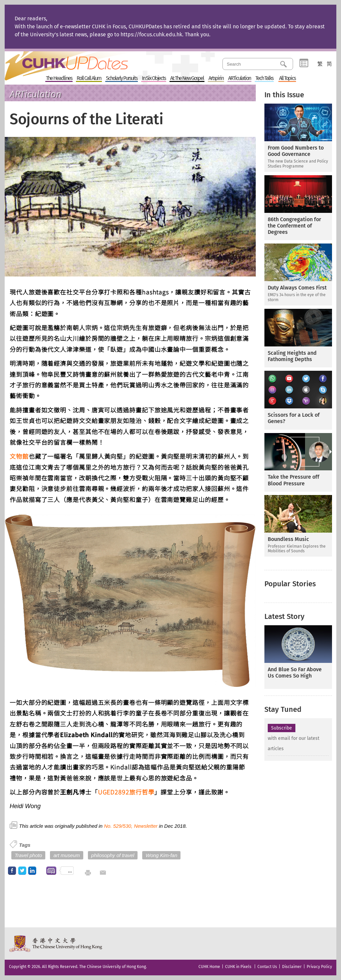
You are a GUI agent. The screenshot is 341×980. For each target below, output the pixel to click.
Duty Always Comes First (297, 288)
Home (79, 61)
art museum (66, 855)
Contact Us (267, 967)
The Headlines (59, 78)
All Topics (287, 78)
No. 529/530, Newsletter (131, 826)
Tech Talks (264, 78)
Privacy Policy (319, 967)
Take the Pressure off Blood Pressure (294, 480)
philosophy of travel (113, 855)
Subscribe (282, 728)
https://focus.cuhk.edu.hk (151, 34)
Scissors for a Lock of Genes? (294, 418)
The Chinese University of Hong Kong (56, 944)
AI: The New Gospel (187, 78)
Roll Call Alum (89, 78)
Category (304, 63)
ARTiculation (239, 78)
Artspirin (216, 78)
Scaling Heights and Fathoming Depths (292, 356)
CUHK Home (209, 967)
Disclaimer (292, 967)
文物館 (19, 456)
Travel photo (28, 855)
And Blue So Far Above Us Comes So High (295, 673)
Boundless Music (288, 539)
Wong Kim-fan (161, 855)
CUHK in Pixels (238, 967)
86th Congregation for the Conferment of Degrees (294, 226)
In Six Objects (154, 78)
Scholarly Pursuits (122, 78)
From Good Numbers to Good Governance (296, 151)
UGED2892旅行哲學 (126, 792)
